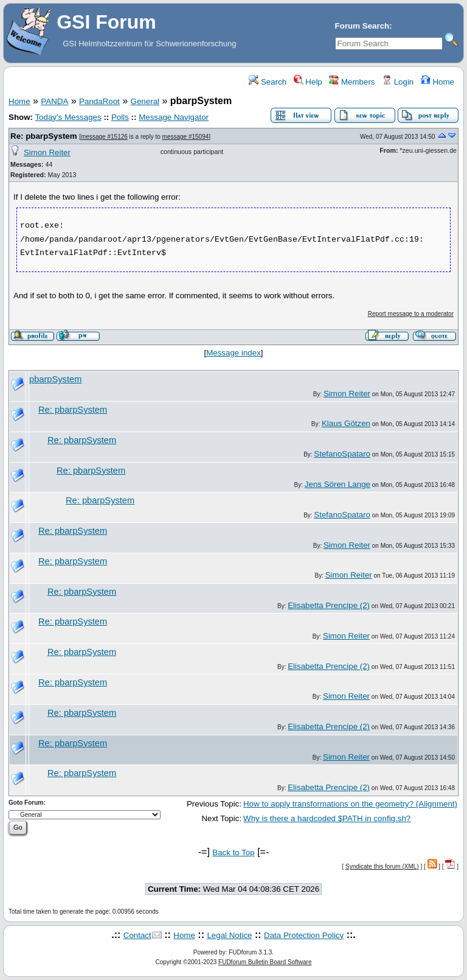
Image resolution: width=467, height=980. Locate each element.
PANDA (54, 101)
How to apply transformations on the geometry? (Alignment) (350, 804)
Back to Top (233, 852)
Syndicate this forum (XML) (382, 866)
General (145, 101)
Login (398, 82)
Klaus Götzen (346, 423)
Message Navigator (174, 117)
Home (438, 82)
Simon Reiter (47, 152)
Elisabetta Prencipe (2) (329, 605)
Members (352, 82)
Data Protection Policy (304, 935)
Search (268, 82)
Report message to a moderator (411, 314)
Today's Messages (68, 117)
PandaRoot (99, 101)
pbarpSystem (55, 379)
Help (308, 82)
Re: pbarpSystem (44, 136)
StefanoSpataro (342, 454)
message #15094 (186, 137)
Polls (120, 117)
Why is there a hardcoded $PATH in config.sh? (327, 818)
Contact (137, 935)
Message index (233, 353)
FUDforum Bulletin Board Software (265, 962)
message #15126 (104, 137)
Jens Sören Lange (337, 484)
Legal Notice (229, 935)
